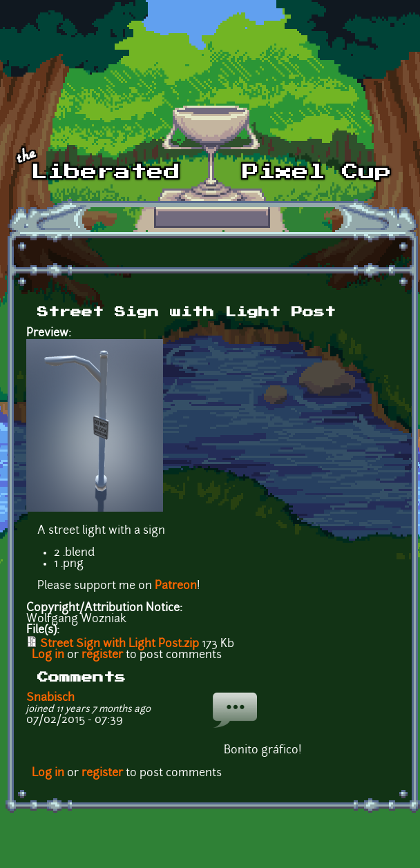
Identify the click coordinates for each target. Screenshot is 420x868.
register (102, 655)
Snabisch (50, 698)
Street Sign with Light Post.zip (120, 644)
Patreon (176, 586)
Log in (48, 655)
